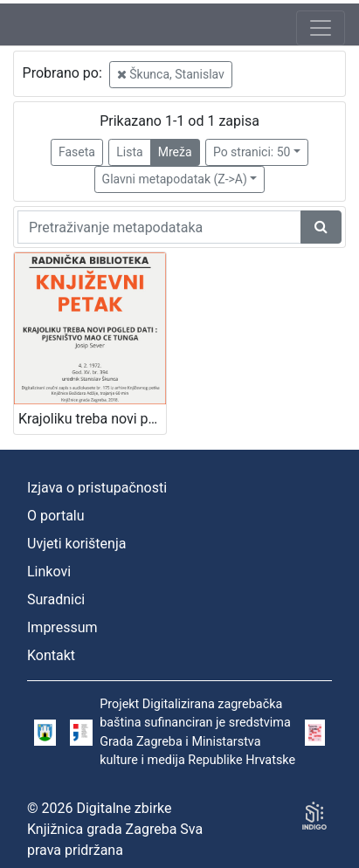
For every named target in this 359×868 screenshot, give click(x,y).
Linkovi (49, 572)
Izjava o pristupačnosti (97, 488)
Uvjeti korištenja (76, 544)
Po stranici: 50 (252, 152)
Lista (129, 152)
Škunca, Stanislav (171, 74)
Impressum (62, 627)
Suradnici (56, 599)
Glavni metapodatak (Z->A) (175, 179)
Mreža (175, 152)
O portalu (56, 516)
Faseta (77, 152)
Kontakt (51, 655)
